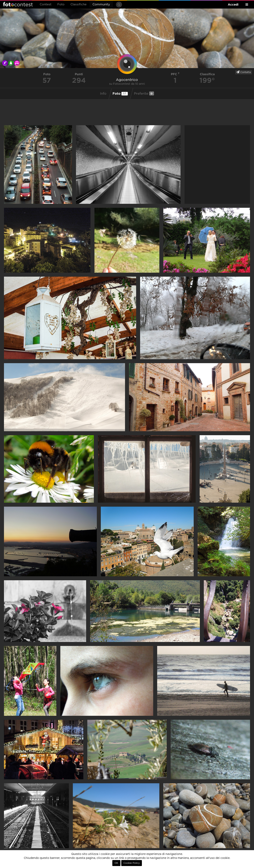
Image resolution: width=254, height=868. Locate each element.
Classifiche (78, 4)
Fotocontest (18, 4)
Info (103, 94)
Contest (46, 4)
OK (116, 863)
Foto (61, 4)
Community (101, 4)
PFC (175, 74)
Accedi (233, 4)
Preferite (144, 93)
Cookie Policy (132, 863)
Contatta (244, 72)
